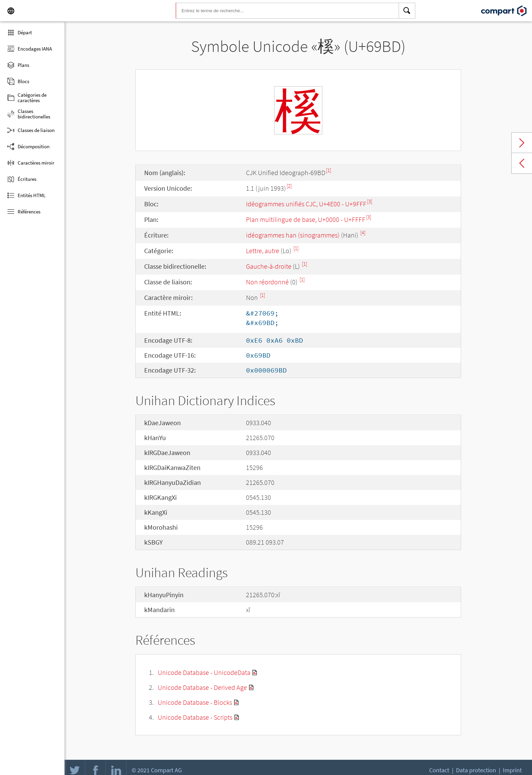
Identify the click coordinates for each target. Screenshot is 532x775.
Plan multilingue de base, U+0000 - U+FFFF (306, 219)
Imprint (512, 770)
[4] (363, 233)
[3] (370, 201)
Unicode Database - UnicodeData (204, 672)
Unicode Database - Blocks (195, 702)
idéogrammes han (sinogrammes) (293, 235)
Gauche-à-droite (269, 266)
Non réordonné (267, 282)
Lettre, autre (263, 251)
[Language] (11, 11)
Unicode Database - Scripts (195, 717)
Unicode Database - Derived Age (202, 687)
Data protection (476, 770)
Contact (439, 770)
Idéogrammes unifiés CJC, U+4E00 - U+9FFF (306, 204)
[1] (329, 170)
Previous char (522, 163)
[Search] (407, 11)
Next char (522, 143)
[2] (289, 186)
